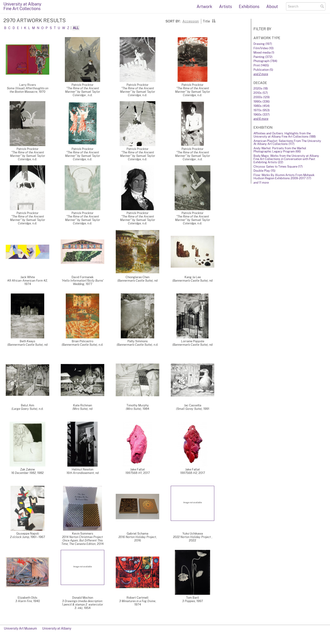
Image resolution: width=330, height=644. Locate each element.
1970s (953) (262, 110)
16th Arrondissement (80, 473)
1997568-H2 (189, 473)
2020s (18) (261, 88)
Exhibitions (249, 7)
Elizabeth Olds (27, 598)
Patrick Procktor (82, 85)
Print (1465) (261, 65)
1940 (37, 601)
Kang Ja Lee (193, 277)
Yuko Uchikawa (193, 534)
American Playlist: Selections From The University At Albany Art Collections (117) (287, 143)
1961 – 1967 (38, 537)
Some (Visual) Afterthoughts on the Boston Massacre (28, 90)
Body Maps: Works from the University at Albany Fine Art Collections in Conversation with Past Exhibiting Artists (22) (286, 159)
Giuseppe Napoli (28, 534)
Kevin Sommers (83, 534)
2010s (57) (261, 93)
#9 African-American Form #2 (27, 281)
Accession (191, 21)
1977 (89, 284)
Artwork (204, 7)
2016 (138, 540)
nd (156, 281)
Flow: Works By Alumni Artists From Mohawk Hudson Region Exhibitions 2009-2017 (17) (284, 177)
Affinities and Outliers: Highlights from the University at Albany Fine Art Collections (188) (285, 135)
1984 (146, 409)
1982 (40, 473)
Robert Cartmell (137, 598)
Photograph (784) (265, 61)
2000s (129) (262, 97)
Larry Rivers (28, 85)
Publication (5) (263, 70)
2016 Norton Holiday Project (137, 537)
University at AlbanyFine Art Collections (22, 6)
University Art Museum (20, 628)
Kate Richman (82, 405)
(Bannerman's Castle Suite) (135, 281)
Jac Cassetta (193, 405)
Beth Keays (27, 341)
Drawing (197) (263, 44)
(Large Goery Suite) (24, 409)
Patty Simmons (138, 341)
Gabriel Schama (137, 534)
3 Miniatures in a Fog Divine (137, 601)
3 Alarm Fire (24, 601)
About (272, 7)
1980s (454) (262, 106)
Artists (225, 7)
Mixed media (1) (264, 53)
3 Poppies (189, 601)
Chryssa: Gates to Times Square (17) (278, 167)
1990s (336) (262, 102)
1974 (28, 284)
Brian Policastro (82, 341)
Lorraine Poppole (193, 341)
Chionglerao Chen (137, 277)
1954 (87, 608)
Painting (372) (263, 57)
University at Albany (57, 628)
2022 (192, 540)
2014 (100, 544)
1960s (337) (262, 115)
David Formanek (82, 277)
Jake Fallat (137, 469)
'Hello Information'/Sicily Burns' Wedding (83, 282)
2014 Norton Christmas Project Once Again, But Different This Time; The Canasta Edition (82, 540)
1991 (206, 409)
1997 (200, 601)
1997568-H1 (134, 473)
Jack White (28, 277)
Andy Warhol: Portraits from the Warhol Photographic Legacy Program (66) (280, 150)
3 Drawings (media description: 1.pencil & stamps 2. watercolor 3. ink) (82, 605)
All (76, 28)
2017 (147, 473)
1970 (42, 92)
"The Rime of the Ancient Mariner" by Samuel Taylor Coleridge (83, 92)
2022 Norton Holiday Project (192, 537)
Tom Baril (192, 598)
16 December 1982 (23, 473)
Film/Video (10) (264, 48)
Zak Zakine (27, 469)
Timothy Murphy (138, 405)
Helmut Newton (82, 469)
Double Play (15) (264, 171)
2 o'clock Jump (20, 537)
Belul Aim (27, 405)
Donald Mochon (83, 598)
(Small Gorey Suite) (189, 409)
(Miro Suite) (80, 409)
